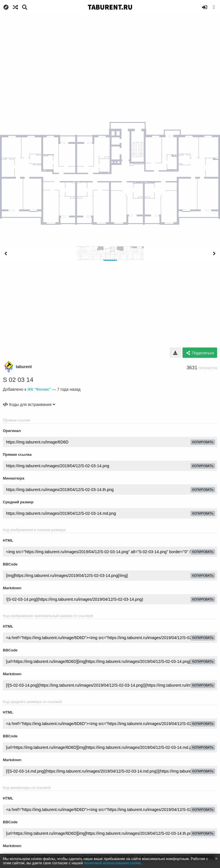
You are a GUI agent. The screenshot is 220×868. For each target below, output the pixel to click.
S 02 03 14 (18, 380)
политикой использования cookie (112, 863)
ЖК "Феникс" (39, 389)
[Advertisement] (110, 57)
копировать (203, 442)
